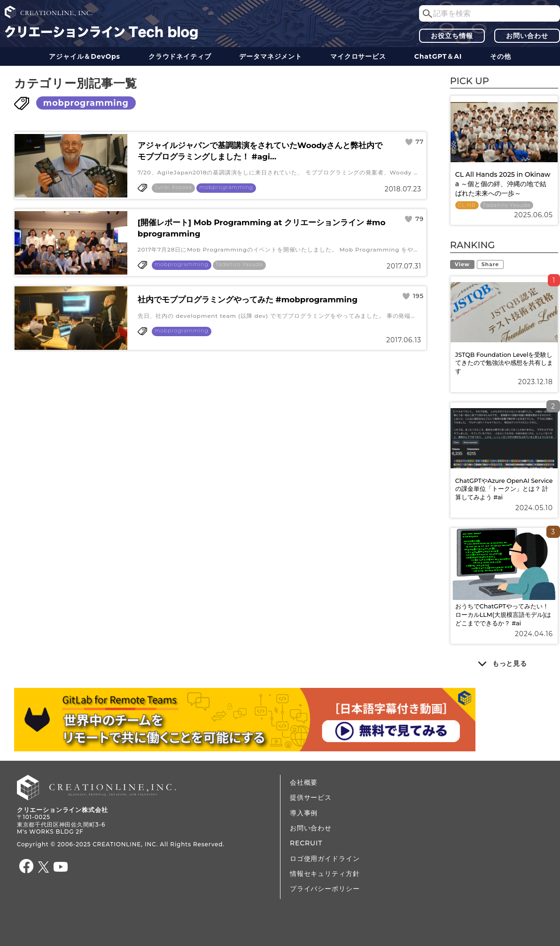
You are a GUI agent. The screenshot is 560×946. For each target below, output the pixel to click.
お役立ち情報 (452, 36)
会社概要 (304, 782)
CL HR (467, 205)
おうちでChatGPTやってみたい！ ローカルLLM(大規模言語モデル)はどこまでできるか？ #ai (503, 615)
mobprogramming (86, 103)
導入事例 (304, 813)
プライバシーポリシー (325, 889)
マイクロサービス (358, 56)
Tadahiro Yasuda (239, 264)
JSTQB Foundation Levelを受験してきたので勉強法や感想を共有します (504, 363)
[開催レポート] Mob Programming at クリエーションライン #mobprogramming (262, 228)
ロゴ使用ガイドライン (325, 859)
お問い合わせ (527, 36)
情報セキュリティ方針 (325, 874)
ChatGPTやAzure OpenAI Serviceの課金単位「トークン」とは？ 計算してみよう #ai (504, 489)
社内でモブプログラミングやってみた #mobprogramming (248, 300)
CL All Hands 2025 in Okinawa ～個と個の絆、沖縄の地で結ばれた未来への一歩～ (503, 184)
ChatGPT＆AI (438, 56)
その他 (501, 56)
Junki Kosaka (173, 187)
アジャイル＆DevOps (85, 56)
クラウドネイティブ (180, 56)
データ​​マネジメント (271, 56)
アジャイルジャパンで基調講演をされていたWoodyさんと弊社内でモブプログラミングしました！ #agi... (260, 151)
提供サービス (311, 797)
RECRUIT (306, 843)
